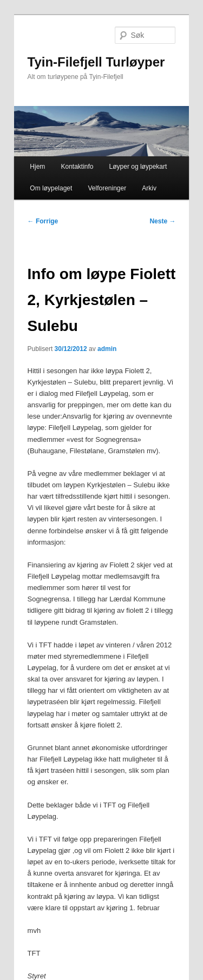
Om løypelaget (51, 188)
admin (107, 349)
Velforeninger (107, 188)
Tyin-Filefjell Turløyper (96, 62)
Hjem (37, 167)
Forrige (43, 221)
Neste (162, 221)
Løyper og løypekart (138, 167)
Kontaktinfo (77, 167)
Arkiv (149, 188)
